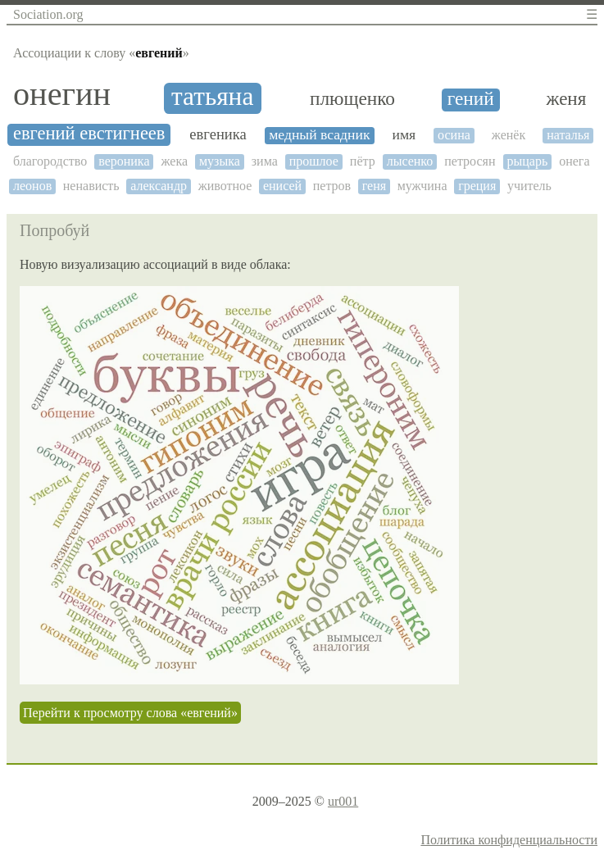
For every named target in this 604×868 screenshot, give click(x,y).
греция (477, 186)
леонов (32, 186)
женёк (509, 135)
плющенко (352, 99)
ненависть (91, 186)
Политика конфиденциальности (509, 840)
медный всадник (319, 135)
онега (574, 161)
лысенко (410, 161)
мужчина (422, 186)
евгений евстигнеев (89, 134)
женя (567, 99)
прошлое (314, 161)
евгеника (218, 134)
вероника (124, 161)
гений (471, 99)
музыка (220, 161)
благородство (50, 161)
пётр (363, 161)
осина (454, 135)
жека (174, 161)
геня (374, 186)
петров (332, 186)
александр (159, 186)
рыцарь (528, 161)
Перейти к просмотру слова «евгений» (130, 713)
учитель (529, 186)
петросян (470, 161)
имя (404, 135)
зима (265, 161)
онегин (62, 94)
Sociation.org (48, 14)
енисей (282, 186)
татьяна (212, 97)
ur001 (343, 801)
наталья (568, 135)
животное (225, 186)
